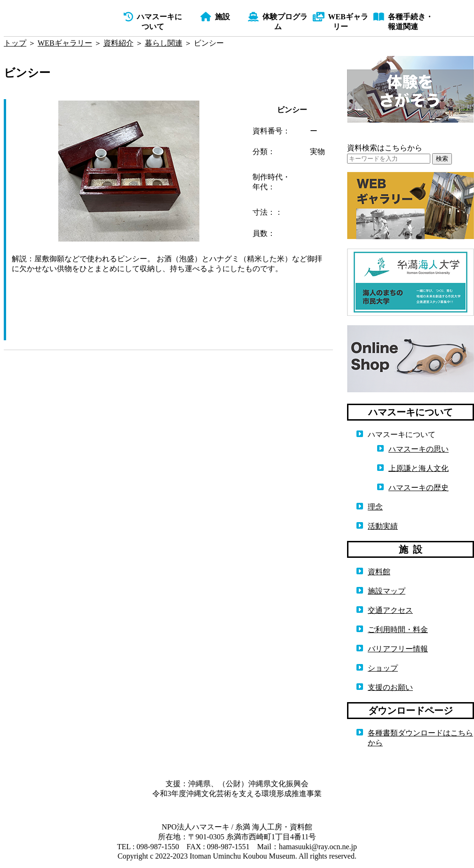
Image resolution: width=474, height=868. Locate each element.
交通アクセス (390, 610)
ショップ (383, 668)
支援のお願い (390, 687)
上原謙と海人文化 (419, 468)
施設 (215, 17)
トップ (15, 43)
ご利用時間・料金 (398, 629)
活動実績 (383, 526)
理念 (375, 507)
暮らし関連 (164, 43)
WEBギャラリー (65, 43)
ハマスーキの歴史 (419, 488)
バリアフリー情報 (398, 649)
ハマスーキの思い (419, 449)
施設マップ (387, 591)
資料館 (379, 572)
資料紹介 (118, 43)
